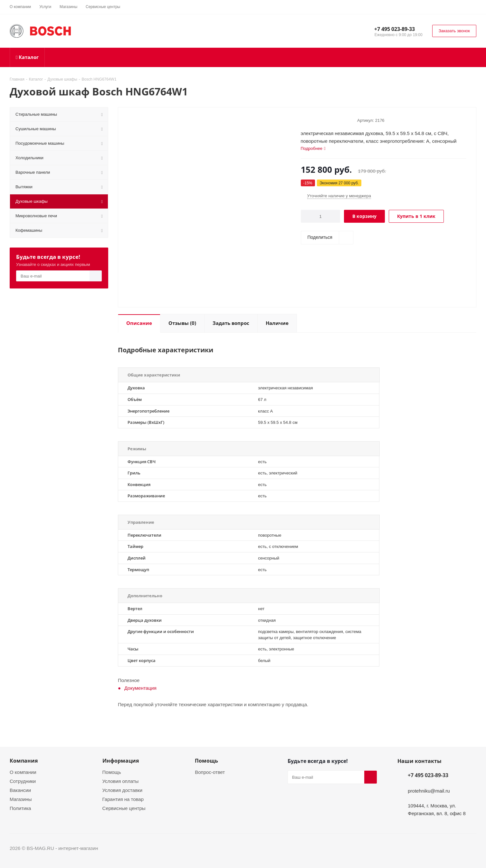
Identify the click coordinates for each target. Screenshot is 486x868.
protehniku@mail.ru (429, 791)
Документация (140, 688)
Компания (24, 761)
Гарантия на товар (123, 799)
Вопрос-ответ (210, 772)
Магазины (21, 799)
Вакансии (20, 790)
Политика (20, 808)
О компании (23, 772)
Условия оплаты (121, 781)
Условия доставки (122, 790)
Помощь (112, 772)
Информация (121, 761)
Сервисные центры (124, 808)
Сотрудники (23, 781)
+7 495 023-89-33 (395, 29)
